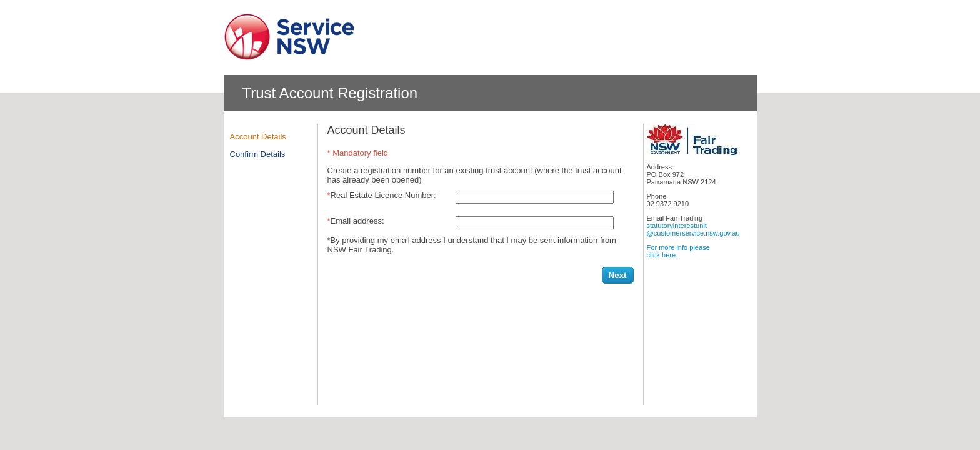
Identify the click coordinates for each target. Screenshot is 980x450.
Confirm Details (258, 154)
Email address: (357, 221)
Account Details (258, 137)
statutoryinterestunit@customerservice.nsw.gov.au (693, 229)
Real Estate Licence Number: (383, 195)
